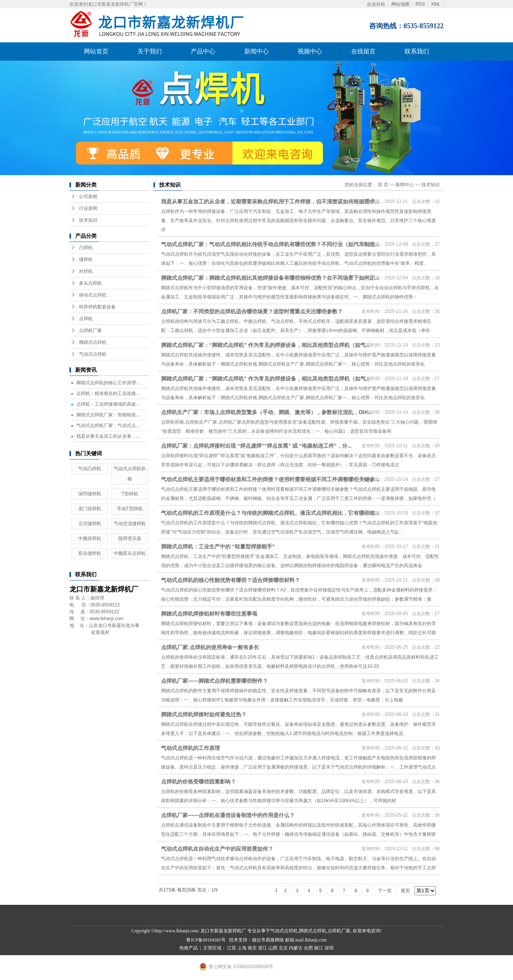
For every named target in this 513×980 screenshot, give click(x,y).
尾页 (405, 891)
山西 (273, 948)
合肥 (308, 948)
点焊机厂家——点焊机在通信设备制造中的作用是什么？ (228, 815)
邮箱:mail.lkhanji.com (306, 940)
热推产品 (189, 948)
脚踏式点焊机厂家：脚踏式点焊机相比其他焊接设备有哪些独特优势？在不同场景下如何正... (270, 278)
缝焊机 (86, 260)
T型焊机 (130, 494)
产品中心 (203, 51)
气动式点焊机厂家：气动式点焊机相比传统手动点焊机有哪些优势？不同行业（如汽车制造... (270, 244)
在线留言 (363, 51)
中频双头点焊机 (130, 553)
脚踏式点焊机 (93, 342)
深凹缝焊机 (90, 494)
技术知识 (88, 220)
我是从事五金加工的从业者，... (108, 436)
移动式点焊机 (93, 295)
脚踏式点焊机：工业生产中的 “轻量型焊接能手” (218, 546)
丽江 (319, 948)
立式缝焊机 (90, 524)
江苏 (232, 948)
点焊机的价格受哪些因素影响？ (198, 782)
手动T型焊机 (130, 509)
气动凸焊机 (90, 469)
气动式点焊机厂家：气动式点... (108, 426)
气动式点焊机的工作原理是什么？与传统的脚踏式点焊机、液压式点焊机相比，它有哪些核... (270, 513)
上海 (242, 948)
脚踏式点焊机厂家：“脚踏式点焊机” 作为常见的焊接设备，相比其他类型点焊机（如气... (266, 345)
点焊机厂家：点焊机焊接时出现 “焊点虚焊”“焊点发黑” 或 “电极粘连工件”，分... (256, 446)
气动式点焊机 (93, 354)
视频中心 (310, 51)
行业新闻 (88, 208)
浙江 (263, 948)
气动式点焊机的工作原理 (190, 748)
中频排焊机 (90, 538)
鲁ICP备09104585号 (206, 940)
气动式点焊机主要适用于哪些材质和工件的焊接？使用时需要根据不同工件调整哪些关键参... (270, 479)
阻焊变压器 (130, 538)
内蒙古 (296, 948)
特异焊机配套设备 (97, 307)
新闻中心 (256, 51)
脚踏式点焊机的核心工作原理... (108, 383)
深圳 (329, 948)
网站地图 (400, 4)
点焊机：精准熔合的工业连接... (108, 393)
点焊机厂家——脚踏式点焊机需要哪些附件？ (215, 681)
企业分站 (376, 4)
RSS (420, 4)
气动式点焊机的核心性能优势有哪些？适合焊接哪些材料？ (231, 580)
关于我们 (150, 51)
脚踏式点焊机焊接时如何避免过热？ (204, 714)
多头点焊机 (90, 283)
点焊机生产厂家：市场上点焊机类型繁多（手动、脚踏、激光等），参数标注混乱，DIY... (266, 412)
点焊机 (86, 319)
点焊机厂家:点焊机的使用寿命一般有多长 (210, 647)
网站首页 (96, 51)
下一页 (385, 891)
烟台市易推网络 (268, 940)
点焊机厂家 (90, 330)
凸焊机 (86, 248)
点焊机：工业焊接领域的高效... (108, 404)
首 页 (383, 185)
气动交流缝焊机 (130, 524)
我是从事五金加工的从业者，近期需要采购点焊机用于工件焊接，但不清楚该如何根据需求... (270, 201)
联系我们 (417, 51)
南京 (252, 948)
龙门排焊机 (90, 509)
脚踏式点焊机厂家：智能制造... (108, 415)
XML (436, 4)
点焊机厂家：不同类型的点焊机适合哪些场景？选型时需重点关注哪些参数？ (252, 311)
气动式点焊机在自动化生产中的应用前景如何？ (217, 849)
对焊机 (86, 271)
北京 (283, 948)
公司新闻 (88, 197)
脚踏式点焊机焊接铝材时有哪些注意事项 (209, 614)
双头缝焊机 (90, 553)
